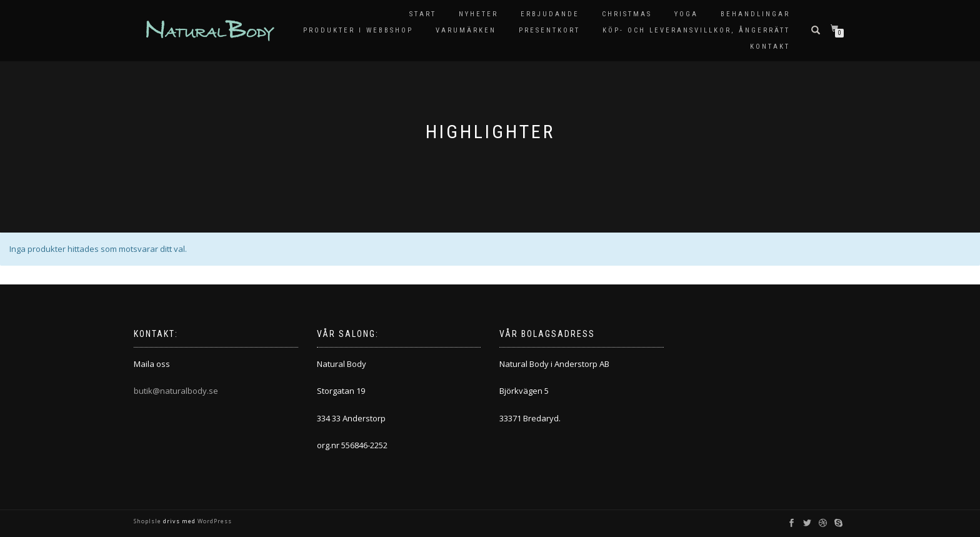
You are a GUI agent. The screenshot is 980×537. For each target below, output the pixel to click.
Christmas (627, 14)
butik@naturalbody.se (176, 391)
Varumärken (466, 30)
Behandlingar (755, 14)
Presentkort (549, 30)
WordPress (214, 521)
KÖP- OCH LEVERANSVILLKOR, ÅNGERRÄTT (696, 30)
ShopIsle (148, 521)
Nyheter (478, 14)
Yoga (686, 14)
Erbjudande (550, 14)
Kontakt (770, 47)
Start (423, 14)
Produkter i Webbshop (358, 30)
